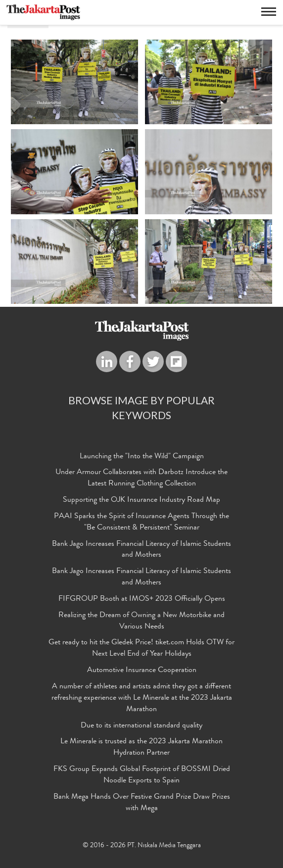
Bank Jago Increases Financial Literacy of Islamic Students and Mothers (141, 550)
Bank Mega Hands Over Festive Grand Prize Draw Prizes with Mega (142, 803)
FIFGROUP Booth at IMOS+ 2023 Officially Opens (142, 599)
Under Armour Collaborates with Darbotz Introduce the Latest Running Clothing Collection (141, 478)
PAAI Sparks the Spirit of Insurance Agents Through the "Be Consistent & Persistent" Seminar (141, 522)
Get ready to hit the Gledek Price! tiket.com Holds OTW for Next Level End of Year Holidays (141, 649)
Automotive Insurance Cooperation (142, 671)
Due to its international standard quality (141, 726)
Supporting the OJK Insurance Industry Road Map (141, 500)
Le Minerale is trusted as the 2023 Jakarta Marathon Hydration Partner (141, 747)
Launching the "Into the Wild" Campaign (142, 457)
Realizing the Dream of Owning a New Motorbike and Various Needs (141, 621)
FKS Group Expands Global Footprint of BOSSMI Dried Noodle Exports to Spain (142, 775)
